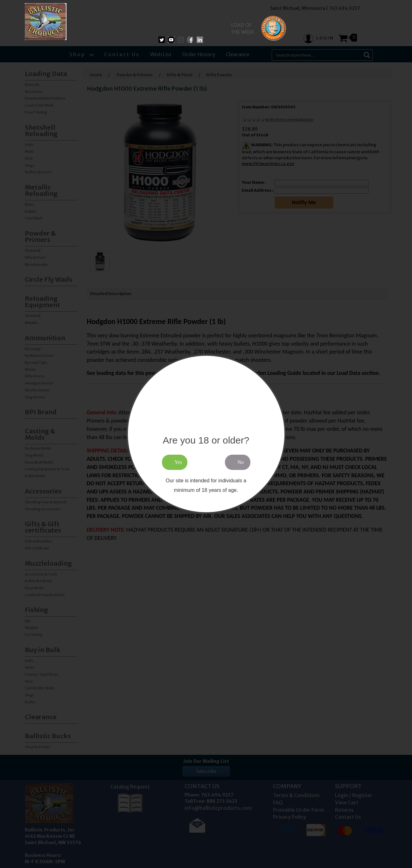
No (241, 462)
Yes (178, 462)
